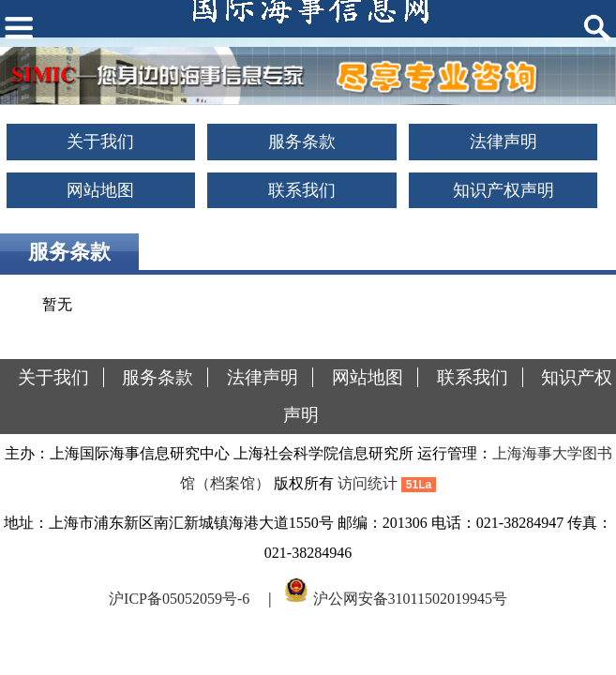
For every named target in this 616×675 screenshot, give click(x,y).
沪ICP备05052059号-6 (179, 598)
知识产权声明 (503, 190)
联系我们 (302, 190)
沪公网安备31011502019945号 (410, 598)
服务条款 (302, 142)
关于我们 (100, 142)
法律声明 (503, 142)
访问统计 (368, 483)
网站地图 (100, 190)
